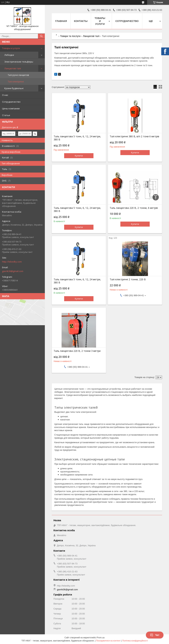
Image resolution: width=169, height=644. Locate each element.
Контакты (81, 21)
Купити (79, 156)
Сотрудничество (11, 102)
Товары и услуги (11, 48)
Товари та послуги (70, 36)
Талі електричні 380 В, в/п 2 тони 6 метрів (134, 136)
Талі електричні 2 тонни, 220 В (128, 279)
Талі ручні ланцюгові (18, 75)
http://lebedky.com (12, 262)
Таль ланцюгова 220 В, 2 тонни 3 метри (77, 351)
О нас (5, 95)
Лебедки (9, 55)
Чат (155, 635)
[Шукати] (41, 36)
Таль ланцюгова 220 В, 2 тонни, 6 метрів (134, 208)
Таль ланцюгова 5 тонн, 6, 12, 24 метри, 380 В (77, 138)
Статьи (6, 115)
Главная (61, 21)
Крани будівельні (14, 88)
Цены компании (11, 108)
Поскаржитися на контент (108, 641)
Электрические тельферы (19, 62)
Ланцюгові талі (13, 68)
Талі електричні (16, 82)
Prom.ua (101, 638)
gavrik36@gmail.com (13, 271)
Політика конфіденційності (135, 641)
